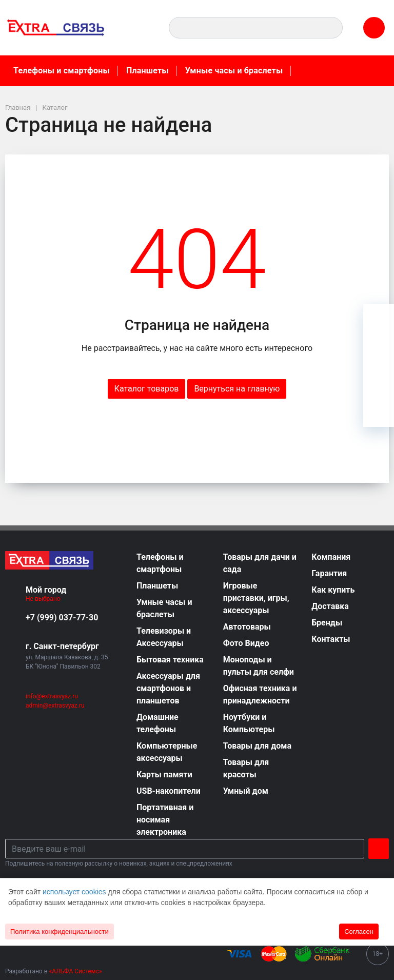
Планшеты (147, 71)
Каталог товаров (147, 389)
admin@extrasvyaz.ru (55, 705)
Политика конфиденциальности (60, 932)
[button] (140, 28)
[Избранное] (379, 350)
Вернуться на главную (237, 389)
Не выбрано (47, 599)
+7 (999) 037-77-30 (62, 618)
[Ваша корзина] (379, 319)
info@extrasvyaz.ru (52, 696)
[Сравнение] (379, 381)
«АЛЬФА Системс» (76, 971)
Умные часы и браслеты (234, 71)
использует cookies (74, 892)
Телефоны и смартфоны (62, 71)
